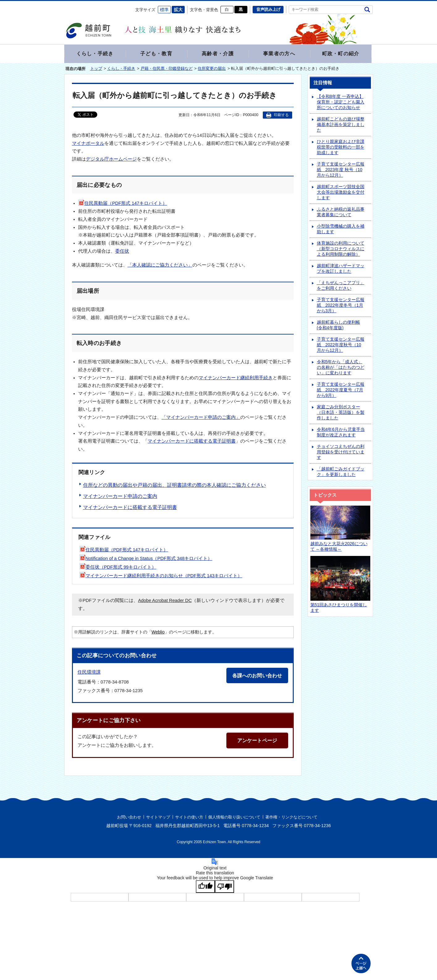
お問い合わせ (129, 818)
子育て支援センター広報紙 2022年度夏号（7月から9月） (341, 391)
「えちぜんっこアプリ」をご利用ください (341, 286)
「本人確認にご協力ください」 (160, 266)
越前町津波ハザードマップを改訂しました (341, 269)
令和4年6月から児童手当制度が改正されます (341, 433)
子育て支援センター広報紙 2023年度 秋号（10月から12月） (341, 170)
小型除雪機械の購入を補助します (341, 230)
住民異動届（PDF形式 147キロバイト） (123, 204)
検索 (367, 9)
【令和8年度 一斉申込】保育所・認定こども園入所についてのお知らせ (341, 103)
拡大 (178, 10)
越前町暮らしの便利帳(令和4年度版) (338, 326)
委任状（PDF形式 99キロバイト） (118, 568)
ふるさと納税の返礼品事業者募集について (341, 213)
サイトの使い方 (189, 818)
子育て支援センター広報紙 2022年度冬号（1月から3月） (341, 306)
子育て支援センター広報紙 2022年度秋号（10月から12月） (341, 345)
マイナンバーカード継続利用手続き (236, 378)
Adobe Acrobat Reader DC (165, 601)
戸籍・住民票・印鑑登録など (167, 69)
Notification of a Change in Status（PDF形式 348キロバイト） (146, 559)
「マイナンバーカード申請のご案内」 (201, 418)
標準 (164, 10)
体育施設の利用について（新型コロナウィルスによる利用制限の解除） (341, 249)
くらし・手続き (121, 69)
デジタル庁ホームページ (111, 160)
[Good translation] (205, 887)
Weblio (158, 633)
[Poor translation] (225, 887)
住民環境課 (89, 673)
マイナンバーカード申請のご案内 (120, 497)
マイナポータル (88, 144)
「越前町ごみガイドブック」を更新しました (341, 472)
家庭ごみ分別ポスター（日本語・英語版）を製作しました (341, 413)
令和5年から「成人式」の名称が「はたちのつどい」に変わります (341, 368)
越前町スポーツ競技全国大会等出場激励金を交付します (341, 193)
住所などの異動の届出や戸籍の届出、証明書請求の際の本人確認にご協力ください (174, 486)
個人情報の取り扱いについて (234, 818)
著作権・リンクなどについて (291, 818)
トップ (96, 69)
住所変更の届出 (212, 69)
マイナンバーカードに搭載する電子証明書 (192, 442)
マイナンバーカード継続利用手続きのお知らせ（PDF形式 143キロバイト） (161, 576)
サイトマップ (158, 818)
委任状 (122, 252)
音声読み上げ (268, 9)
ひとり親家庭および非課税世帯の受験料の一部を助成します (341, 148)
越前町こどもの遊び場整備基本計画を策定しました (341, 125)
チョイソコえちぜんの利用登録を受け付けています (341, 453)
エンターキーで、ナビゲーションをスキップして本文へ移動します (64, 5)
